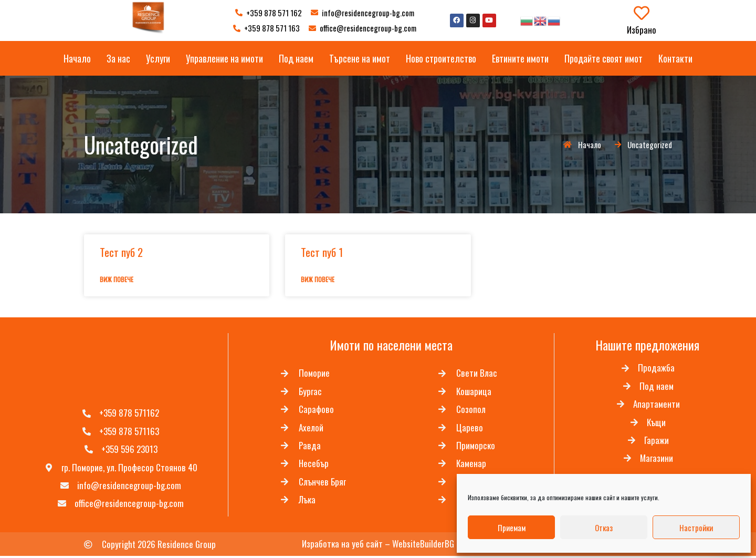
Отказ (604, 528)
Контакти (675, 58)
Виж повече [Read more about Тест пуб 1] (318, 279)
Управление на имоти (224, 58)
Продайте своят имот (603, 58)
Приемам (512, 528)
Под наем (296, 58)
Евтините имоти (520, 58)
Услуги (158, 58)
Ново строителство (441, 58)
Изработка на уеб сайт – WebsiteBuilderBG (378, 546)
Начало (77, 58)
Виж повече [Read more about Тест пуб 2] (117, 279)
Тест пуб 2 (121, 252)
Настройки (696, 528)
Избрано (642, 30)
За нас (118, 58)
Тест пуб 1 (322, 252)
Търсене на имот (360, 58)
